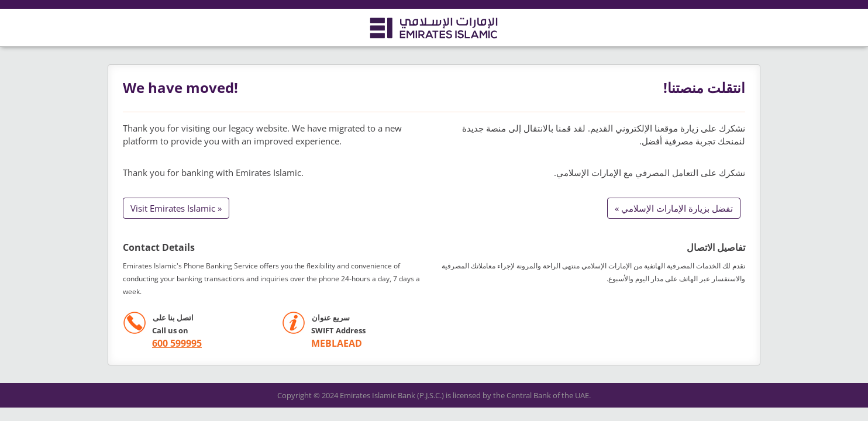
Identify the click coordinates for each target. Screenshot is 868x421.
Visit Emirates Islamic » (176, 208)
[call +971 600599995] (162, 344)
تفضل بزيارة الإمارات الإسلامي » (674, 208)
